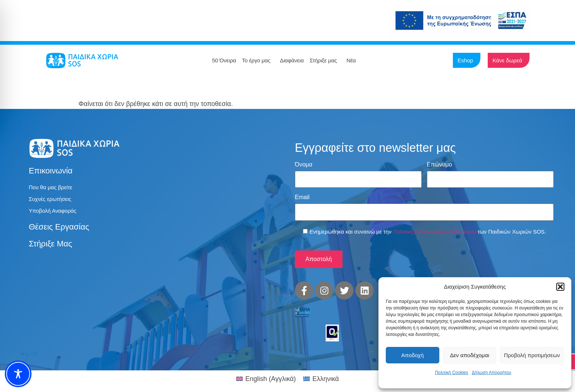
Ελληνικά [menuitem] (326, 373)
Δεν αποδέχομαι (470, 355)
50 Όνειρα (224, 60)
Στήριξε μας (325, 61)
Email (302, 195)
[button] (560, 287)
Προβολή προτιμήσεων (532, 355)
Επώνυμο (440, 165)
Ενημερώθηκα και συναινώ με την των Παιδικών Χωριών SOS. (428, 227)
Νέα (353, 61)
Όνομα (304, 165)
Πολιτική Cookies (452, 373)
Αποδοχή (412, 355)
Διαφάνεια (292, 60)
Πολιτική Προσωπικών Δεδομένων (435, 227)
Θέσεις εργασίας (59, 229)
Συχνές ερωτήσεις (52, 200)
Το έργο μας (258, 61)
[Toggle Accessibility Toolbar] (18, 374)
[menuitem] (266, 373)
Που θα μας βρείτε (52, 188)
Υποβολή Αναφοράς (55, 213)
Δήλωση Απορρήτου (491, 373)
